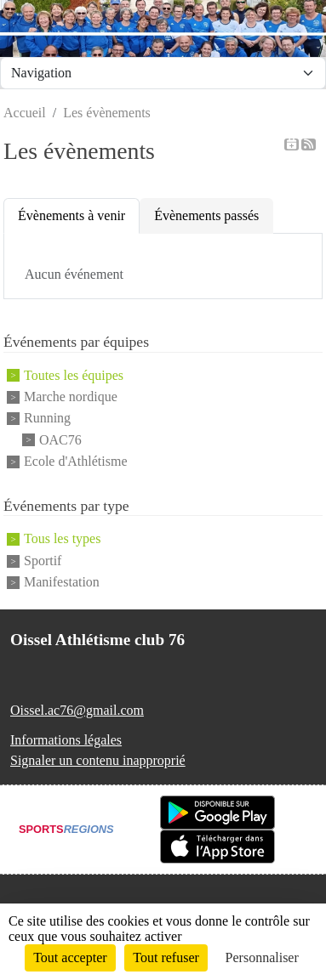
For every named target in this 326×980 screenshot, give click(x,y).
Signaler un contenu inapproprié (98, 760)
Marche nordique (71, 397)
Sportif (43, 561)
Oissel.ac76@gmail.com (77, 710)
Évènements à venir (71, 215)
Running (47, 419)
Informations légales (66, 740)
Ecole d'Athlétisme (76, 461)
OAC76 (60, 440)
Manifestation (62, 582)
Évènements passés (206, 215)
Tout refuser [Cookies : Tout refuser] (166, 957)
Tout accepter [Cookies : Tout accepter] (70, 957)
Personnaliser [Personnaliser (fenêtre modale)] (262, 957)
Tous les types (62, 539)
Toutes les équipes (74, 375)
